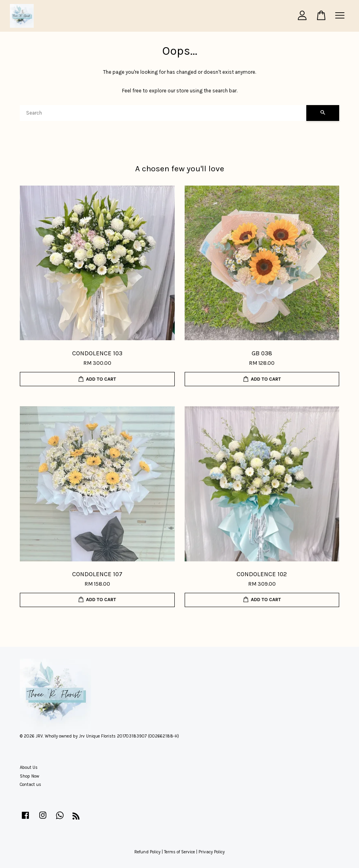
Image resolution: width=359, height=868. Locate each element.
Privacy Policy (212, 852)
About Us (29, 767)
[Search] (163, 113)
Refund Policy (147, 852)
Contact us (31, 785)
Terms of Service (179, 852)
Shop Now (30, 776)
